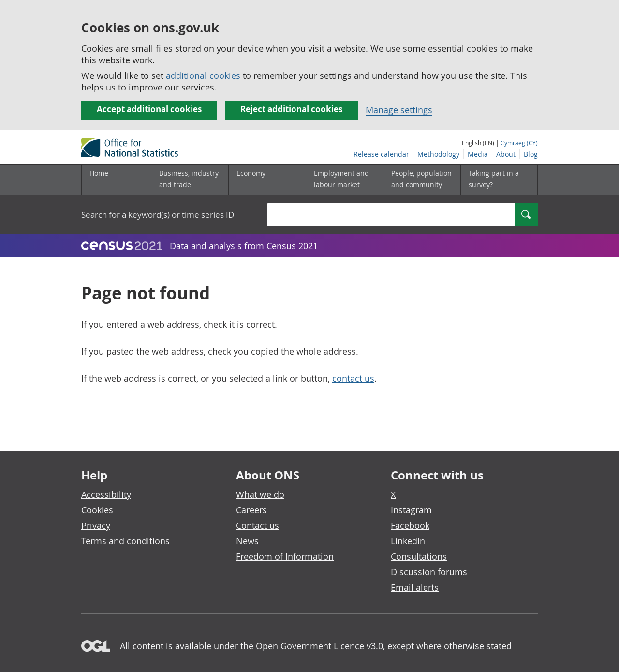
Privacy (96, 525)
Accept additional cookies (149, 109)
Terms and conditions (125, 541)
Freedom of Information (285, 556)
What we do (260, 494)
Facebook (410, 525)
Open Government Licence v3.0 (319, 646)
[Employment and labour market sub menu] (344, 180)
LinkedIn (408, 541)
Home (99, 173)
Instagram (411, 510)
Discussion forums (429, 572)
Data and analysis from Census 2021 (244, 246)
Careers (251, 510)
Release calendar (381, 154)
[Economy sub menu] (267, 180)
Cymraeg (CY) (519, 143)
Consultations (419, 556)
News (247, 541)
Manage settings (399, 110)
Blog (531, 154)
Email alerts (415, 587)
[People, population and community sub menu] (422, 180)
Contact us (258, 525)
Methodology (438, 154)
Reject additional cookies (291, 109)
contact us (353, 378)
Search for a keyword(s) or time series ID (158, 215)
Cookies (97, 510)
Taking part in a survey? (494, 179)
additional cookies (203, 75)
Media (478, 154)
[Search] (526, 215)
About (506, 154)
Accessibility (106, 494)
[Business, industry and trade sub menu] (190, 180)
